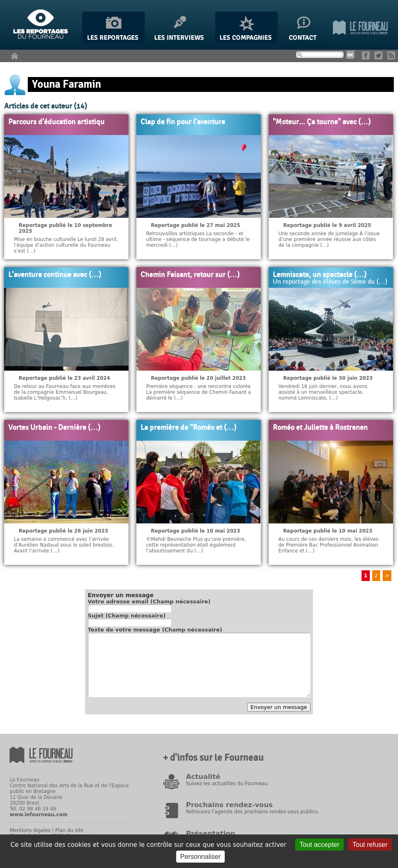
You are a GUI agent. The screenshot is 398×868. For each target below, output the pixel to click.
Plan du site (69, 830)
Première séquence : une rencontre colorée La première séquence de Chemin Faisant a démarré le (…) (198, 392)
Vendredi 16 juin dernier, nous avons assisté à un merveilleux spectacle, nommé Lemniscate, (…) (323, 392)
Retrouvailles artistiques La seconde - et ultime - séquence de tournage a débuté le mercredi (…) (198, 239)
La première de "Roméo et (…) (188, 428)
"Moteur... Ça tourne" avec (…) (322, 122)
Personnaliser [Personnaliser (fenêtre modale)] (201, 857)
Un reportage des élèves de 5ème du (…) (330, 282)
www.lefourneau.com (38, 815)
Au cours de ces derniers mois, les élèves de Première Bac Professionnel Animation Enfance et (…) (328, 545)
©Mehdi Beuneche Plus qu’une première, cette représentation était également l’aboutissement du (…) (196, 545)
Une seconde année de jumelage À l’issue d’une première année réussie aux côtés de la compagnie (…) (329, 239)
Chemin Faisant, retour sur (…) (190, 275)
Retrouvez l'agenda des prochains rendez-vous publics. (252, 812)
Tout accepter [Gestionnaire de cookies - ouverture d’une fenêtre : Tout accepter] (319, 845)
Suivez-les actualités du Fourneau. (227, 784)
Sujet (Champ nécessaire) (127, 616)
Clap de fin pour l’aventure (183, 122)
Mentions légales (30, 830)
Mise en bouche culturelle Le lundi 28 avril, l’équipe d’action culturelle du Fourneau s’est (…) (66, 245)
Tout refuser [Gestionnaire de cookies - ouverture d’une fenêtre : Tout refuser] (370, 845)
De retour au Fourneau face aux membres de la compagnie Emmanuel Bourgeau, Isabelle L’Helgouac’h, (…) (64, 392)
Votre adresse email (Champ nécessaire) (149, 602)
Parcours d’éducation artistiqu (56, 122)
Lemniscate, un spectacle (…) (320, 275)
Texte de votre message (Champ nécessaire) (155, 630)
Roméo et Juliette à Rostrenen (320, 428)
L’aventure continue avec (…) (55, 275)
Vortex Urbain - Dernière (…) (54, 428)
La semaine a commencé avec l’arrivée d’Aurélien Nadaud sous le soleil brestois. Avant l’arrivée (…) (64, 545)
